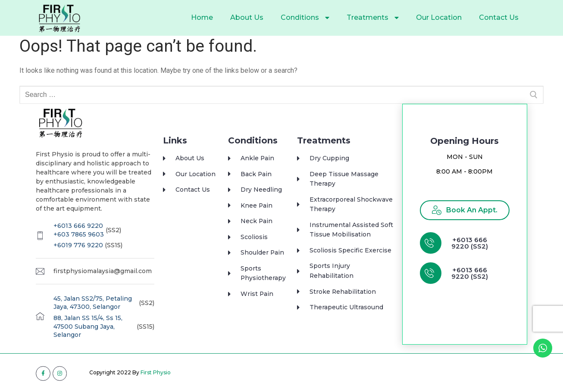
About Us (247, 17)
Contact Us (499, 17)
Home (202, 17)
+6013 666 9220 (78, 226)
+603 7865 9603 (79, 234)
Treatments (373, 18)
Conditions (305, 18)
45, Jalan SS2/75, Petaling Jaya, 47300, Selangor (93, 303)
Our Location (439, 17)
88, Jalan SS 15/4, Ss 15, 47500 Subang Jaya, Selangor (88, 326)
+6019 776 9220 (78, 245)
